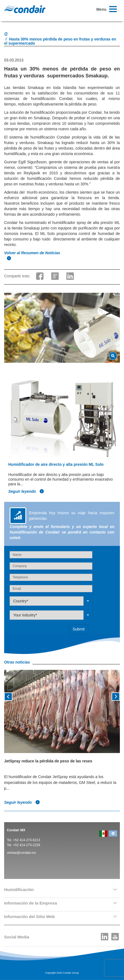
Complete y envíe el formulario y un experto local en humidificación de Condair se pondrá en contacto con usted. (62, 532)
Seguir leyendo (26, 491)
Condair (25, 9)
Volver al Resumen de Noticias (33, 253)
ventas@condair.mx (21, 853)
